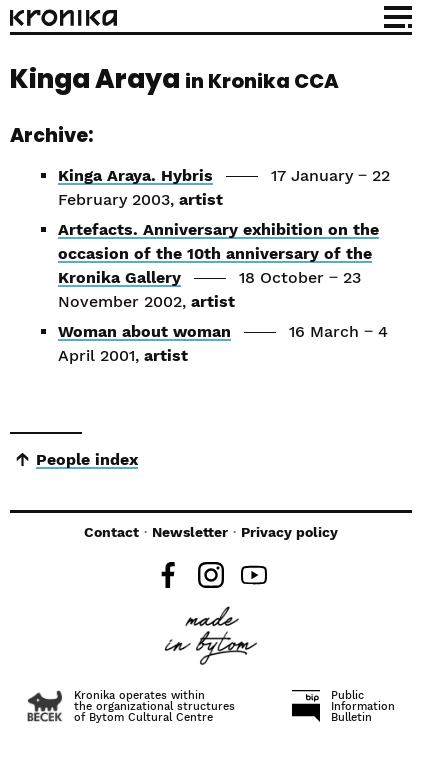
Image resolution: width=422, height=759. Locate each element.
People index (87, 459)
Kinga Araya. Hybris (135, 175)
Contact (111, 532)
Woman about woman (144, 331)
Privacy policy (289, 532)
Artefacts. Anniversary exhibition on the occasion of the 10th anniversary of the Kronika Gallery (218, 253)
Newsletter (190, 532)
